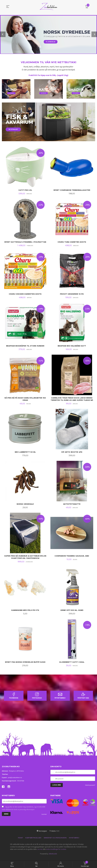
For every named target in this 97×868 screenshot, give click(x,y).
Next (94, 34)
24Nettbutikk (53, 857)
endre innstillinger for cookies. (56, 853)
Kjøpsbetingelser (33, 841)
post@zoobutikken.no (15, 781)
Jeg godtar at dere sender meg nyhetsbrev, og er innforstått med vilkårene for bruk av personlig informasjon (24, 812)
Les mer (44, 818)
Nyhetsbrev (74, 841)
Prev (3, 34)
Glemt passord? (90, 789)
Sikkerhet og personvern (55, 841)
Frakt (20, 841)
